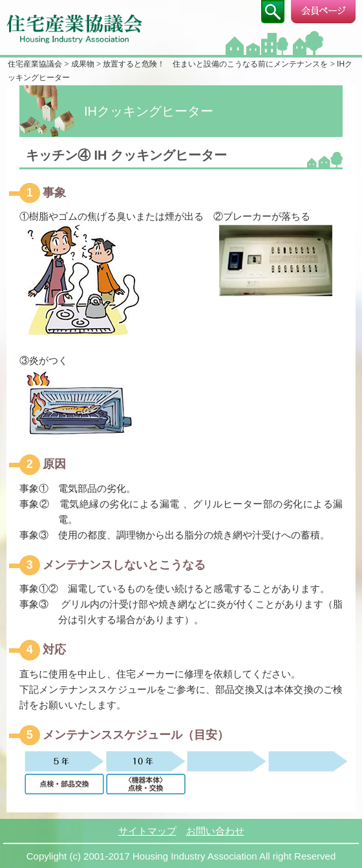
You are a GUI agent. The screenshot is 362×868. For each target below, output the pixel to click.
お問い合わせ (215, 831)
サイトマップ (147, 831)
